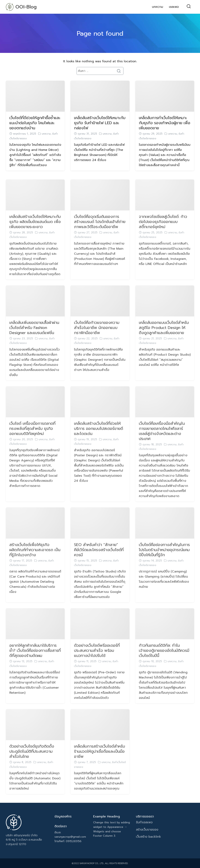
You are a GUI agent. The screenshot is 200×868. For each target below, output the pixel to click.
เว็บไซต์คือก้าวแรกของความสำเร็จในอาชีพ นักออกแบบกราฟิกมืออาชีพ (97, 335)
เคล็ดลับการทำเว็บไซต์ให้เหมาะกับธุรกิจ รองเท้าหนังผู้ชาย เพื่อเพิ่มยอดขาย (165, 123)
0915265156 (74, 841)
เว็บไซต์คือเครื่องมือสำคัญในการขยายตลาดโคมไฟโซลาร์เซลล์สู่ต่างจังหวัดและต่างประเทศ (162, 438)
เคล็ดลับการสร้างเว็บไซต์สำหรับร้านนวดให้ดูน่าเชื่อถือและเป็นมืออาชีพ (100, 759)
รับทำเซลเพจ (144, 822)
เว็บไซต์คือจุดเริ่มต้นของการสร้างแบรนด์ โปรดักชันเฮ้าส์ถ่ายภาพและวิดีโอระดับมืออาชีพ (100, 229)
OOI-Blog (26, 7)
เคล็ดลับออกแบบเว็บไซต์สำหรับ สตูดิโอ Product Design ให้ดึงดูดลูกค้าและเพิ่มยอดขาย (164, 335)
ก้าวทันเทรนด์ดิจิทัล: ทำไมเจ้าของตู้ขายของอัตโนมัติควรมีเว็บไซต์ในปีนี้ (164, 658)
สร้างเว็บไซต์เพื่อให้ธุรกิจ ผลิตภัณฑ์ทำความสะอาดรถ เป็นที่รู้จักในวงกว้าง (35, 557)
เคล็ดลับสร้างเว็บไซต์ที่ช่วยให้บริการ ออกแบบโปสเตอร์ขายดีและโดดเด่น (99, 436)
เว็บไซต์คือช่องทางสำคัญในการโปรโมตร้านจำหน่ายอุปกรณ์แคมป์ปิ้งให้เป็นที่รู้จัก (164, 557)
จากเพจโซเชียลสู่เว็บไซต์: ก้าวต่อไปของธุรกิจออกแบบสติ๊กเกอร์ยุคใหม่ (163, 229)
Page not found (100, 34)
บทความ (158, 7)
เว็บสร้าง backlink (148, 837)
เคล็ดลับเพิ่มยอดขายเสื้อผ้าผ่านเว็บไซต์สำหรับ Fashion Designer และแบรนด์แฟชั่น (34, 335)
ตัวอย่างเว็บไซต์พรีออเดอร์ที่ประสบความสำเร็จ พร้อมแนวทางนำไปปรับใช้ (97, 658)
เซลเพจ (174, 7)
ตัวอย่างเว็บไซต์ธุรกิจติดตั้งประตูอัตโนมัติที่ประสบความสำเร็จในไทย (32, 759)
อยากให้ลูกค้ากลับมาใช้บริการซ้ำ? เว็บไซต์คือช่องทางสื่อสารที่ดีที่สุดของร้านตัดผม (35, 658)
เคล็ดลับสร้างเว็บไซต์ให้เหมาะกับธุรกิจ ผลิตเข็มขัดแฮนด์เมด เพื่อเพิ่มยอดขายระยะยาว (35, 229)
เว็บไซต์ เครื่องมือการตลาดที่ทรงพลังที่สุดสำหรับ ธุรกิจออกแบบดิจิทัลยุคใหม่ (32, 436)
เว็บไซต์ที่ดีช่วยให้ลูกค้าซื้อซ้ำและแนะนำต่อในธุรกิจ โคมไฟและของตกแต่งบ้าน (35, 123)
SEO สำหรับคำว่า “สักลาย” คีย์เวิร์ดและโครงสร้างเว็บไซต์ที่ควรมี (99, 557)
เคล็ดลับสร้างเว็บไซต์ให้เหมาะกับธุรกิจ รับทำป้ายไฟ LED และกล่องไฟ (100, 123)
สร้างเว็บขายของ (147, 830)
